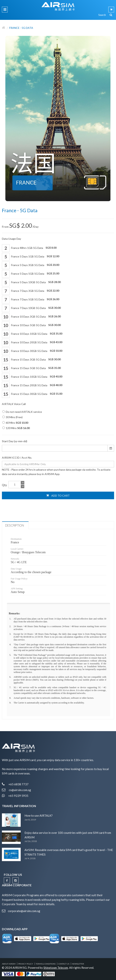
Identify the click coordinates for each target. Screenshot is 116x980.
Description (15, 525)
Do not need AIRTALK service (22, 412)
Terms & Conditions (46, 964)
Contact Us (64, 964)
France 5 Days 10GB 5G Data (31, 282)
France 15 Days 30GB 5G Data (32, 394)
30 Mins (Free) (12, 417)
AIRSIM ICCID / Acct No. (17, 458)
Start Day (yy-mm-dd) (15, 441)
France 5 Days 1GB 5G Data (31, 257)
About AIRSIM (9, 964)
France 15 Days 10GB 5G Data (32, 377)
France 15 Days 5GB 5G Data (31, 368)
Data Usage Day (11, 239)
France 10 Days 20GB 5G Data (32, 343)
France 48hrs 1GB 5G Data (29, 248)
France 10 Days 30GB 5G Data (32, 351)
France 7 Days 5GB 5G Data (31, 300)
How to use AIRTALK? (39, 815)
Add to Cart (58, 495)
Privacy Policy (26, 964)
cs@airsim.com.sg (20, 790)
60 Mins (15, 423)
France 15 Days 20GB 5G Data (32, 386)
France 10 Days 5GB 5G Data (31, 325)
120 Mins (16, 428)
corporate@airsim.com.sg (24, 911)
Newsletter (78, 964)
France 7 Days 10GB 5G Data (31, 308)
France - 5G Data (21, 28)
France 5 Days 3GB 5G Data (31, 265)
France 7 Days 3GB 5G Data (31, 291)
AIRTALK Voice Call (14, 404)
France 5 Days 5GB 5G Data (31, 274)
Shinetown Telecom (56, 968)
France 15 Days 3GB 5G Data (31, 360)
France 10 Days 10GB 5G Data (32, 334)
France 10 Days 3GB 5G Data (31, 317)
